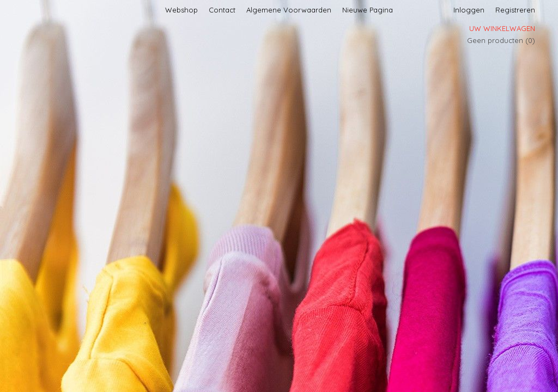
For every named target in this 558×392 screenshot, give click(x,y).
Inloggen (469, 10)
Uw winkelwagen (502, 28)
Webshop (181, 10)
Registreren (515, 10)
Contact (222, 10)
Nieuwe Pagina (368, 10)
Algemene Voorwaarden (289, 10)
